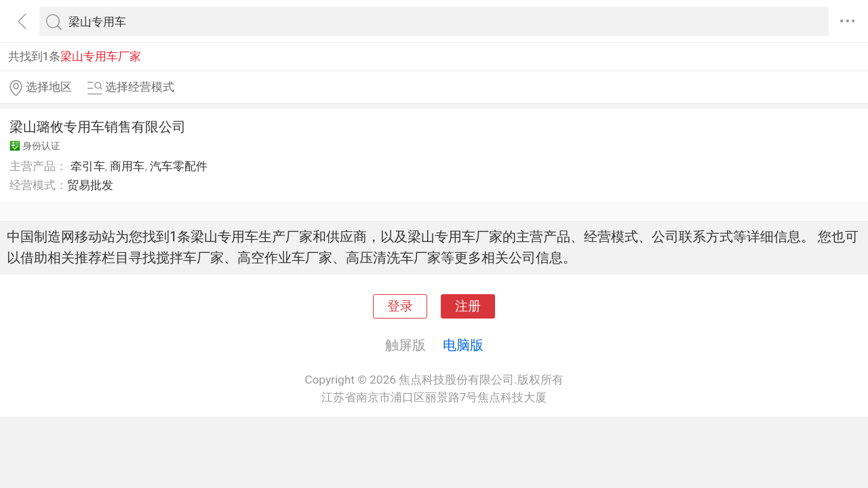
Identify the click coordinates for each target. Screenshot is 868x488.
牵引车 (88, 166)
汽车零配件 (179, 166)
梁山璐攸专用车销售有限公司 (98, 127)
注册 (468, 306)
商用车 (127, 166)
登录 (400, 306)
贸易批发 (90, 185)
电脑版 (463, 345)
